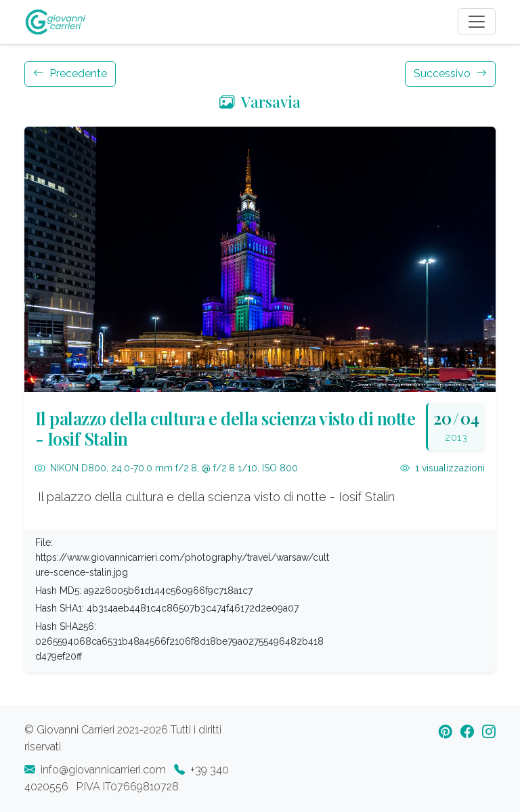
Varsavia (260, 101)
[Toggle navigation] (477, 22)
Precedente (70, 73)
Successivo (450, 73)
